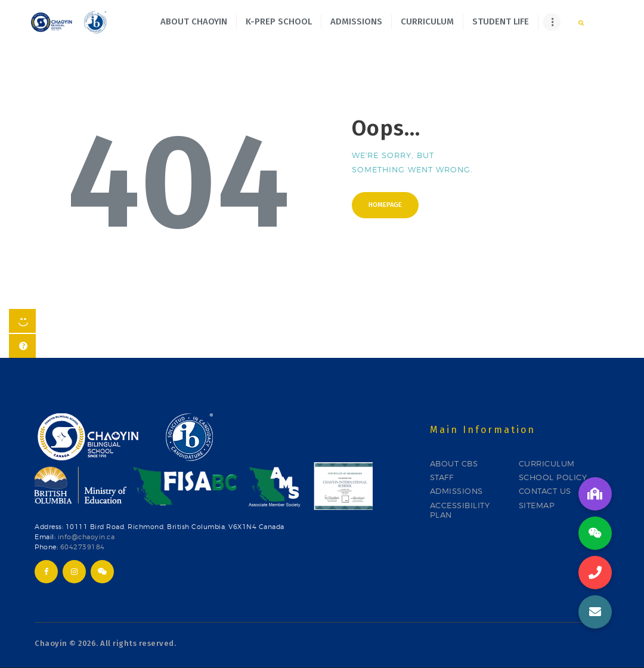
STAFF (442, 477)
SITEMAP (537, 505)
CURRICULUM (547, 463)
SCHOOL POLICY (553, 477)
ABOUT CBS (454, 463)
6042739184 (83, 547)
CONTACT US (545, 491)
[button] (595, 612)
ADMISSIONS (456, 491)
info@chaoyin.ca (86, 537)
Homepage (385, 205)
